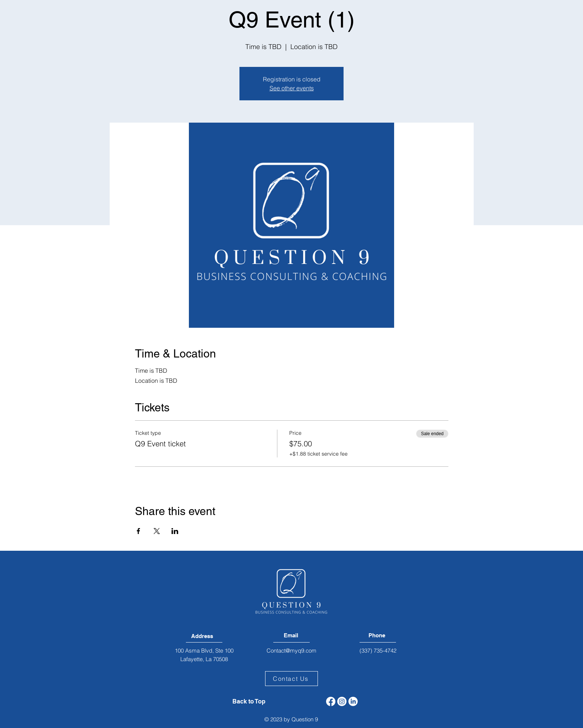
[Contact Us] (291, 679)
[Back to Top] (249, 702)
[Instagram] (342, 701)
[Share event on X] (157, 531)
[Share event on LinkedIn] (175, 531)
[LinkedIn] (353, 701)
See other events (292, 88)
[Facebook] (331, 701)
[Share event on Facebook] (138, 531)
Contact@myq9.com (291, 651)
